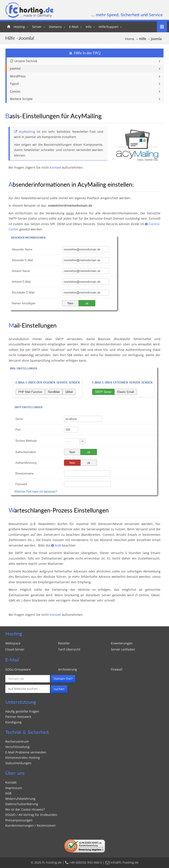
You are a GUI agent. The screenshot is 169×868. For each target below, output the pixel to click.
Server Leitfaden (123, 649)
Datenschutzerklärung (22, 804)
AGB (56, 545)
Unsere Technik (24, 61)
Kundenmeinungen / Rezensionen (30, 825)
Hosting (19, 27)
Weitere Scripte (21, 99)
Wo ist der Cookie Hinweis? (25, 809)
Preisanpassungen (19, 820)
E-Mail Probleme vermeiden (26, 752)
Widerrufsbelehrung (20, 799)
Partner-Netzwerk (18, 717)
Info (88, 27)
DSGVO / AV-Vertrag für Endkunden (31, 815)
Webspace (13, 643)
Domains (55, 27)
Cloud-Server (15, 649)
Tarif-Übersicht (69, 649)
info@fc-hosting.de (143, 6)
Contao (15, 91)
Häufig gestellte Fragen (22, 711)
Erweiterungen (122, 643)
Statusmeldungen (18, 763)
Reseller (64, 643)
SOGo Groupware (19, 669)
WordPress (18, 76)
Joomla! (15, 68)
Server (37, 27)
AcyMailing (25, 132)
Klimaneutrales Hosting (23, 758)
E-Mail (74, 27)
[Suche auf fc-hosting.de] (28, 689)
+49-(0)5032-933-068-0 (100, 6)
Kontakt (66, 6)
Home (130, 39)
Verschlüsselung (17, 747)
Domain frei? (63, 679)
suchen (59, 689)
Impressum (14, 788)
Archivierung (68, 669)
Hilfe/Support (108, 27)
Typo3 (14, 84)
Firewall (117, 669)
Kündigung (13, 722)
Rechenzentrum (17, 741)
